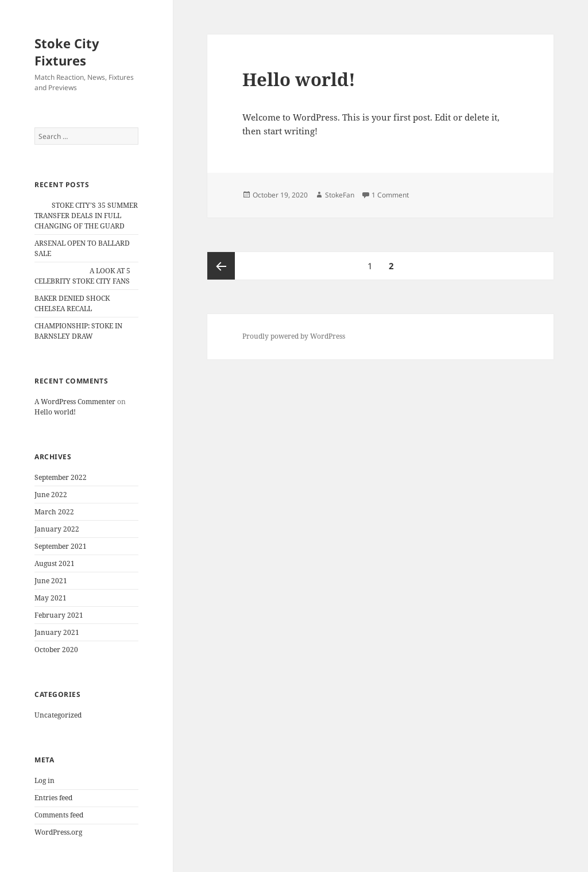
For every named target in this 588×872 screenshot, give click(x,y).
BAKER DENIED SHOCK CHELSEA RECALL (72, 303)
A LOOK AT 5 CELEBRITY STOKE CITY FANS (82, 276)
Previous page (221, 266)
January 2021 (57, 632)
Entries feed (53, 798)
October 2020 (56, 650)
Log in (45, 780)
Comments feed (59, 815)
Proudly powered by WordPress (294, 336)
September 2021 (61, 546)
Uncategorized (58, 715)
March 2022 (54, 512)
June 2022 (51, 495)
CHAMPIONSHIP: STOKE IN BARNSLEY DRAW (78, 331)
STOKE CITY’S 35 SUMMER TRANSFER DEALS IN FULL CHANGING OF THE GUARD (86, 216)
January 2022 (57, 529)
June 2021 (51, 581)
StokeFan (340, 195)
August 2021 (55, 563)
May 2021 (51, 598)
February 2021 (59, 615)
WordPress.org (58, 832)
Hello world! (55, 412)
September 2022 (61, 477)
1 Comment (390, 195)
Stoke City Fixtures (67, 52)
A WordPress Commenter (75, 402)
